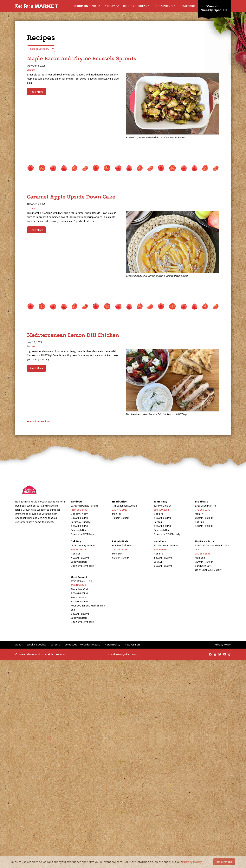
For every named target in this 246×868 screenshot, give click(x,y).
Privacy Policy (223, 645)
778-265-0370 (203, 510)
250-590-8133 (120, 549)
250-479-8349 (78, 585)
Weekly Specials (36, 645)
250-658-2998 (203, 554)
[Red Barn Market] (37, 6)
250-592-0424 (78, 549)
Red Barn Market (34, 654)
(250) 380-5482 (79, 510)
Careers (188, 6)
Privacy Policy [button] (192, 862)
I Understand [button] (224, 862)
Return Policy (113, 645)
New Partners (133, 645)
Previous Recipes (39, 421)
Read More (36, 92)
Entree (31, 70)
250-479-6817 (161, 549)
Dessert (32, 208)
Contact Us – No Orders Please (82, 645)
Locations (166, 6)
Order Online (86, 6)
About (112, 6)
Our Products (137, 6)
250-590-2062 (161, 510)
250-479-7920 (120, 510)
